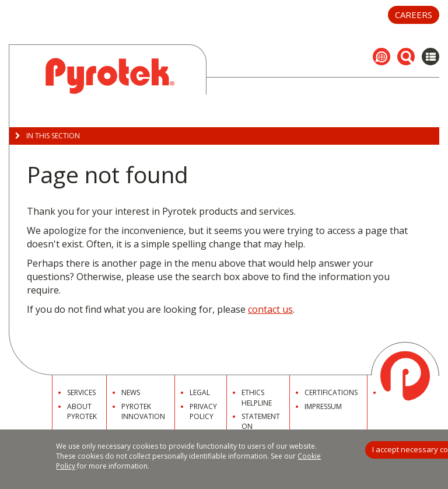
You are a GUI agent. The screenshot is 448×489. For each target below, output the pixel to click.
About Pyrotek (82, 411)
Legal (200, 392)
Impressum (323, 406)
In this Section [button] (48, 136)
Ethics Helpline (257, 397)
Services (81, 392)
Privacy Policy (203, 411)
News (131, 392)
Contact (399, 392)
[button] (381, 57)
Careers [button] (414, 15)
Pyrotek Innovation (143, 411)
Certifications (331, 392)
